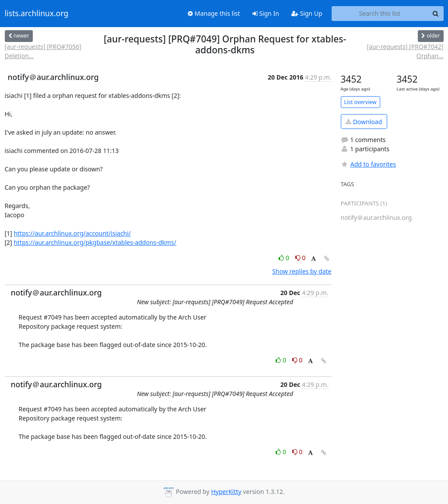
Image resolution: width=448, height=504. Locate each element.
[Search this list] (380, 14)
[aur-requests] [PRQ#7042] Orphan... (405, 51)
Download (364, 122)
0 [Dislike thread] (301, 258)
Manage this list (214, 13)
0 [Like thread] (285, 258)
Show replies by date (302, 271)
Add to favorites (368, 164)
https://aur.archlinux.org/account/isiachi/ (72, 233)
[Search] (436, 14)
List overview (360, 102)
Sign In (266, 13)
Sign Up (307, 13)
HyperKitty (226, 492)
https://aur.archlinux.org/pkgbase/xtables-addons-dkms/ (95, 242)
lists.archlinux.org (37, 14)
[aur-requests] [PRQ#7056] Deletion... (43, 51)
